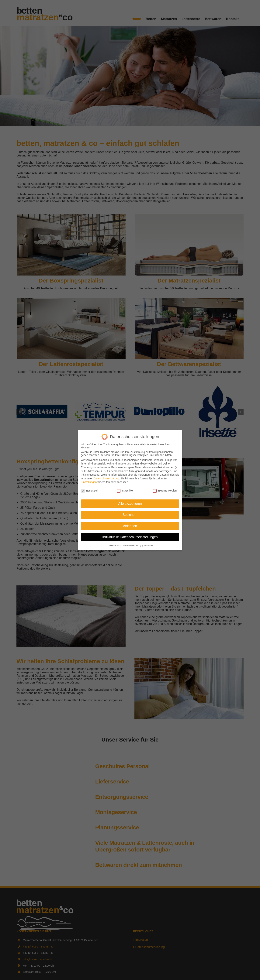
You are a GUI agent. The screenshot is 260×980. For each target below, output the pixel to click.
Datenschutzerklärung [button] (132, 545)
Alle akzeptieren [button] (130, 504)
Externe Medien (165, 491)
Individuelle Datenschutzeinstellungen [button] (130, 537)
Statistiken (125, 491)
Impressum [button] (148, 545)
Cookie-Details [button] (113, 545)
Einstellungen (89, 482)
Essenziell (90, 491)
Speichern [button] (130, 515)
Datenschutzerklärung (106, 478)
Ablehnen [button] (130, 526)
